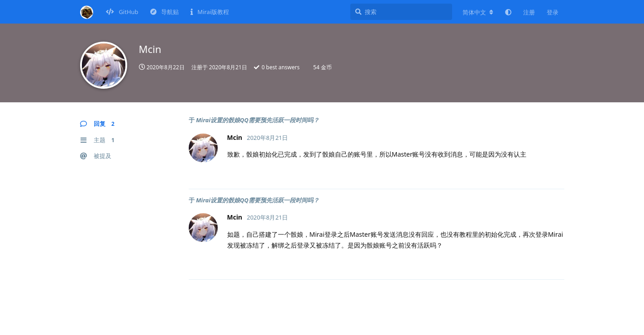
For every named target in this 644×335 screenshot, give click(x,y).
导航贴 (165, 12)
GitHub (122, 12)
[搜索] (401, 12)
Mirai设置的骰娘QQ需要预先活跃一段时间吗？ (258, 120)
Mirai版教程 (210, 12)
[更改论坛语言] (478, 12)
